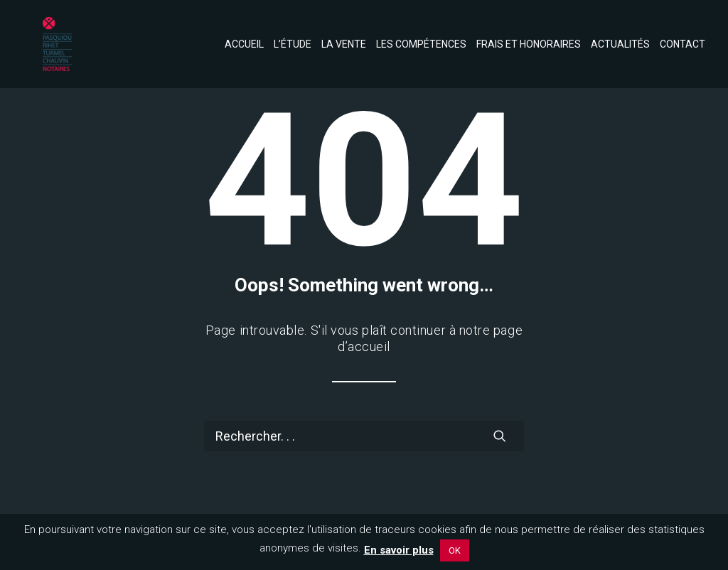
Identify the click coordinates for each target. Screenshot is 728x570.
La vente (344, 32)
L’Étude (293, 32)
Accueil (244, 32)
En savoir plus (399, 550)
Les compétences (421, 32)
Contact (682, 32)
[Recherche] (364, 436)
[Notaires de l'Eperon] (34, 32)
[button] (500, 436)
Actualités (620, 32)
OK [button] (455, 550)
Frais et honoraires (529, 32)
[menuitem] (246, 32)
